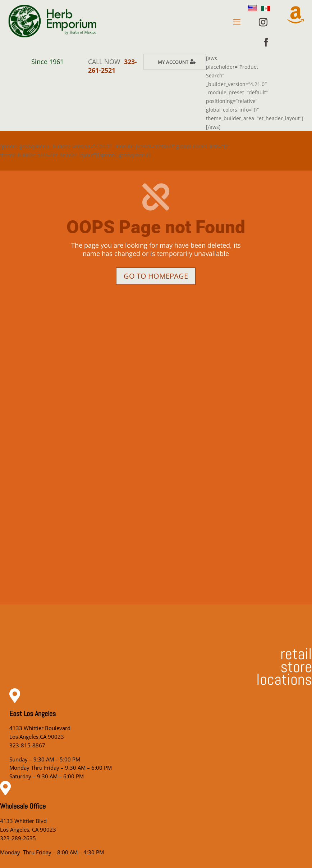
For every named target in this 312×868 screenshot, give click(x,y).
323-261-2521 (113, 66)
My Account (173, 62)
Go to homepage (156, 276)
